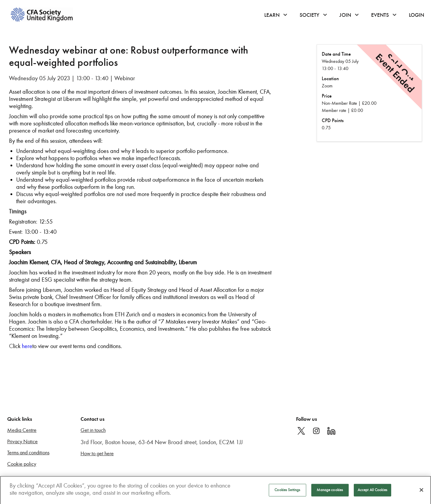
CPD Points (333, 120)
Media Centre (22, 430)
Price (327, 96)
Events (380, 15)
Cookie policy (22, 464)
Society (309, 15)
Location (330, 79)
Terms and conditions (28, 453)
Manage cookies (330, 491)
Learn (272, 15)
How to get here (97, 454)
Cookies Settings (287, 491)
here (27, 346)
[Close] (421, 491)
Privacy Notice (22, 442)
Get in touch (93, 430)
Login (416, 15)
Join (345, 15)
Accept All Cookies (372, 491)
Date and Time (336, 54)
